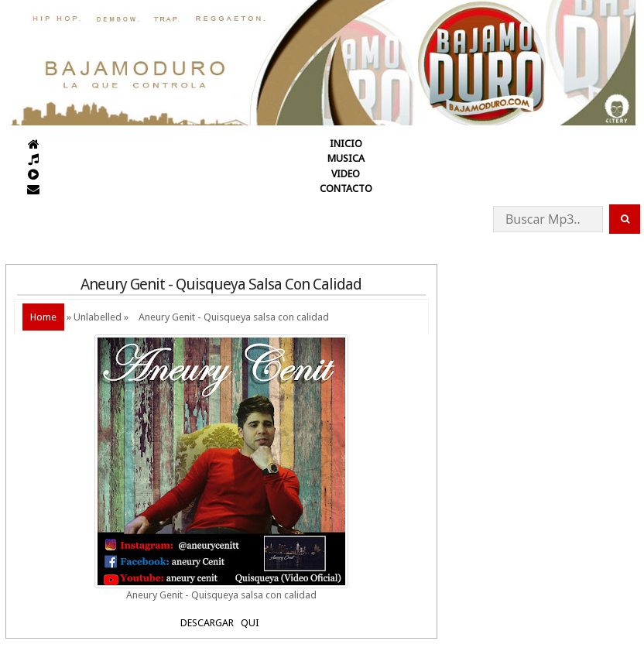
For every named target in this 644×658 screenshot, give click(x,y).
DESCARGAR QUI (221, 623)
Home (43, 317)
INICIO (346, 144)
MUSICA (346, 158)
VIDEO (346, 174)
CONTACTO (346, 188)
